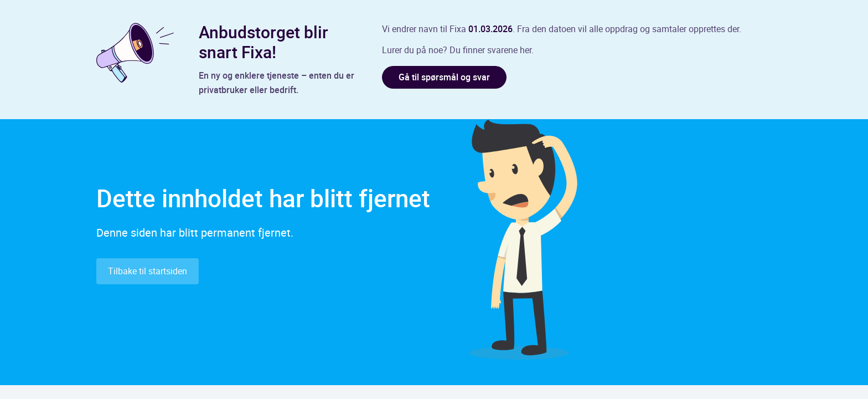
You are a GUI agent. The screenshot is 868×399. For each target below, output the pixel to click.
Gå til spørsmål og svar (444, 77)
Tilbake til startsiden (148, 271)
